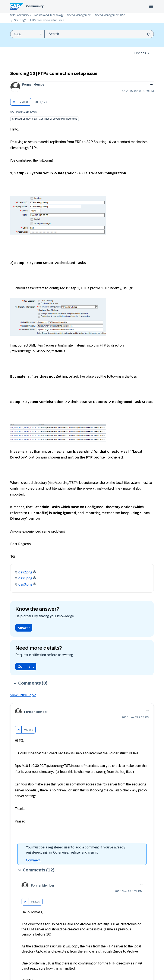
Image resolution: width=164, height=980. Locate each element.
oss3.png (25, 584)
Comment (26, 667)
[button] (14, 102)
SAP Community (20, 15)
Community (35, 6)
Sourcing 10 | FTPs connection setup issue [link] (39, 20)
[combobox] (99, 34)
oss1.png (25, 578)
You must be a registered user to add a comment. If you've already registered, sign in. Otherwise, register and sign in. (76, 850)
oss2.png (25, 572)
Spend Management (79, 15)
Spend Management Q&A (110, 15)
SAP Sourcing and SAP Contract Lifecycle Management (45, 119)
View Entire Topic (23, 695)
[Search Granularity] (27, 34)
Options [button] (140, 53)
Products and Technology (48, 15)
